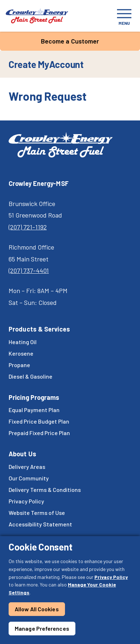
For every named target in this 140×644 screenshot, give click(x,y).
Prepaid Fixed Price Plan (39, 433)
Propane (19, 365)
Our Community (29, 478)
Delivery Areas (27, 467)
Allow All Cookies (37, 609)
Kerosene (21, 353)
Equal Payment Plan (34, 410)
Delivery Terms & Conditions (45, 490)
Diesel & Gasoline (31, 376)
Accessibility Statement (40, 524)
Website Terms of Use (37, 513)
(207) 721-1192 (28, 227)
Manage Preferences (42, 628)
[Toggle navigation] (124, 16)
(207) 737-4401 (29, 270)
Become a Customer (70, 41)
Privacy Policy (111, 577)
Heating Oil (23, 342)
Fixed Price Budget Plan (39, 421)
